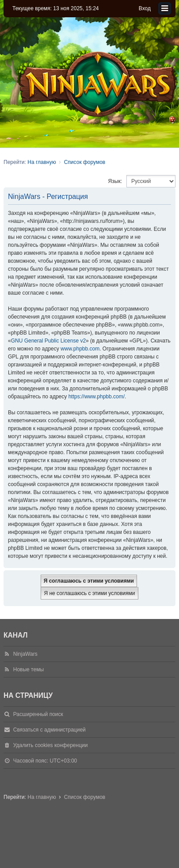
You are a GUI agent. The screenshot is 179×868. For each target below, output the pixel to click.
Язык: (115, 181)
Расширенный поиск (38, 714)
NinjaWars (25, 654)
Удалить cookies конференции (51, 745)
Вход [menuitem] (145, 8)
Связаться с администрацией (50, 730)
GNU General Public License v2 (48, 341)
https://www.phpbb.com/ (97, 397)
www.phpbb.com (80, 349)
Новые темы (29, 669)
